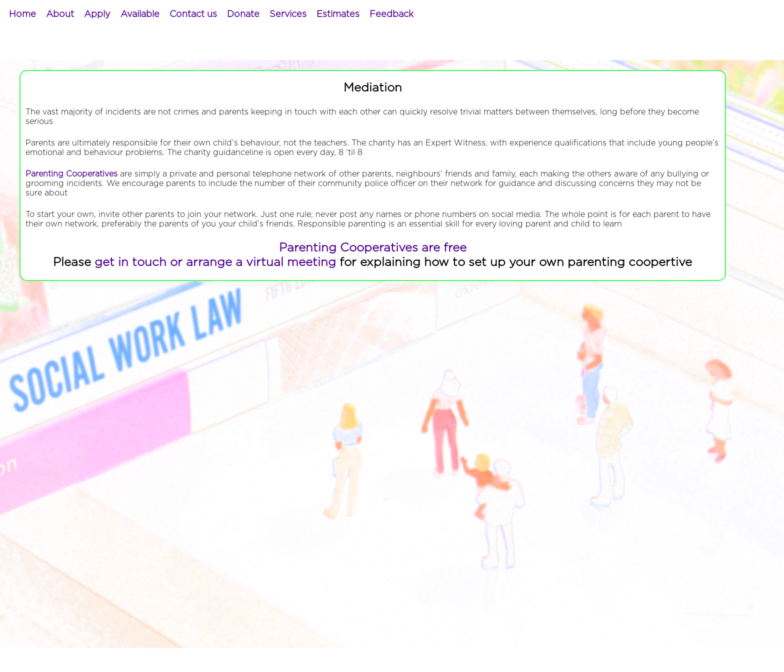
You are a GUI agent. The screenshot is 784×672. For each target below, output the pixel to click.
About (60, 14)
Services (288, 14)
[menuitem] (22, 14)
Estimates (338, 14)
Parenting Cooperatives (71, 174)
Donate (243, 14)
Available (140, 14)
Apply (97, 14)
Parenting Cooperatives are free (373, 248)
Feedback (391, 14)
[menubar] (211, 14)
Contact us (193, 14)
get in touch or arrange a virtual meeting (215, 262)
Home (22, 14)
